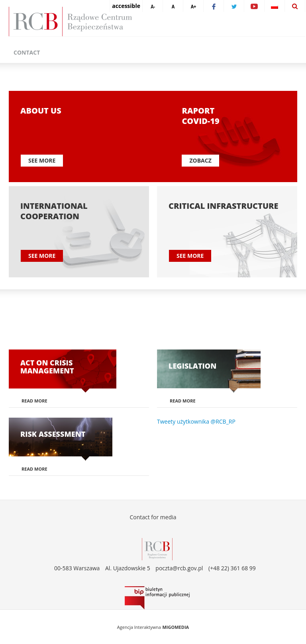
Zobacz (200, 160)
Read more (34, 401)
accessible (126, 6)
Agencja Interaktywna (139, 627)
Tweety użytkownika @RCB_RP (196, 421)
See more (42, 160)
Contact (27, 52)
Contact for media (153, 517)
